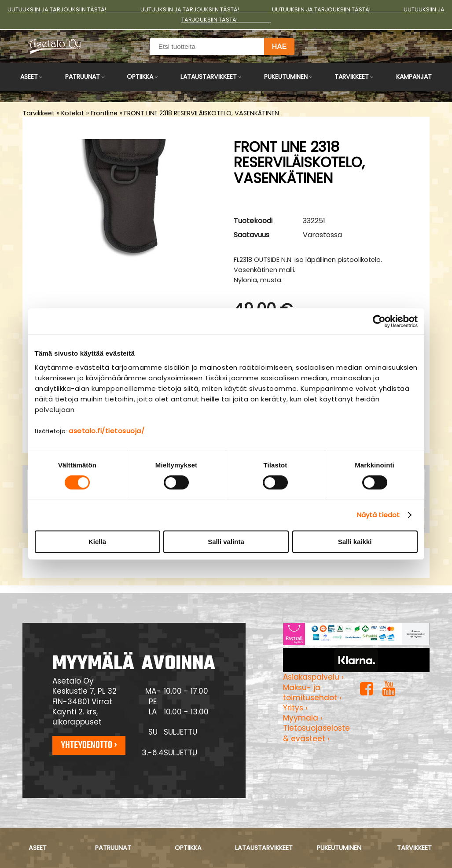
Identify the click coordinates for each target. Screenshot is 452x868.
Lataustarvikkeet (209, 77)
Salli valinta (226, 542)
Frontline (104, 113)
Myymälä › (303, 718)
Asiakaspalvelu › (313, 677)
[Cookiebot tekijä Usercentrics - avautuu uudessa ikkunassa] (379, 321)
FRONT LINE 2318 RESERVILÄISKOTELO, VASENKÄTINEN (202, 113)
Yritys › (295, 708)
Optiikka (140, 77)
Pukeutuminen (286, 77)
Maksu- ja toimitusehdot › (312, 693)
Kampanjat (414, 77)
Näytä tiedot (378, 515)
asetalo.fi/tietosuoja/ (107, 431)
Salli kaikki (355, 542)
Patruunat (83, 77)
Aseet (29, 77)
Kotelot (73, 113)
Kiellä (97, 542)
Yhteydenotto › (89, 745)
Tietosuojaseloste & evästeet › (316, 733)
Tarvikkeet (352, 77)
